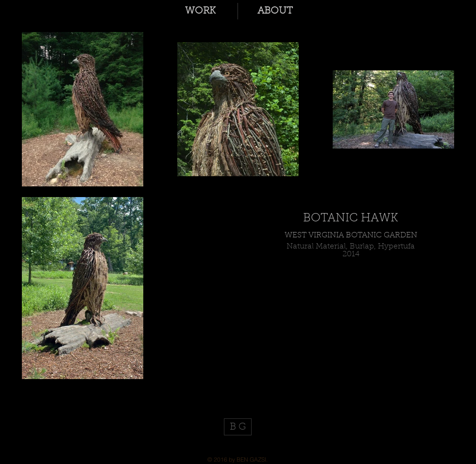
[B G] (238, 427)
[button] (200, 11)
